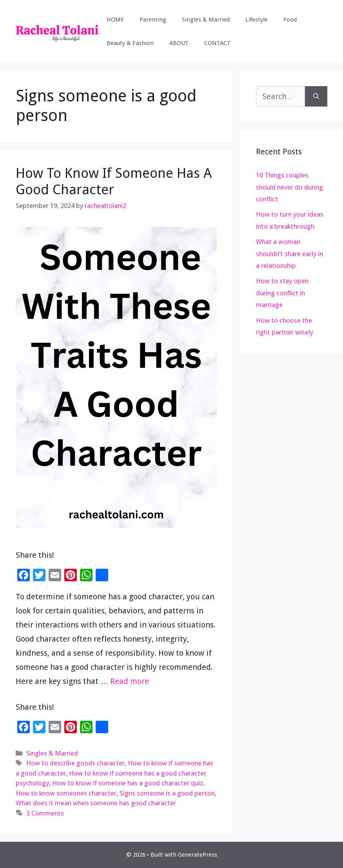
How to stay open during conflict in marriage (282, 293)
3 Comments (45, 813)
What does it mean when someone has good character (96, 803)
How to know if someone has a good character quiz (128, 783)
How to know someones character (66, 793)
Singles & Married (206, 20)
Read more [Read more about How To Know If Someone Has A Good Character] (130, 681)
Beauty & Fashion (130, 43)
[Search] (316, 96)
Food (290, 20)
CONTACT (217, 43)
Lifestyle (257, 20)
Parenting (153, 20)
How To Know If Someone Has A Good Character (114, 181)
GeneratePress (198, 855)
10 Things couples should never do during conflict (289, 187)
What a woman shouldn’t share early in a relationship (289, 254)
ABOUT (179, 43)
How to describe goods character (75, 763)
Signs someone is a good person (167, 793)
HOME (115, 20)
